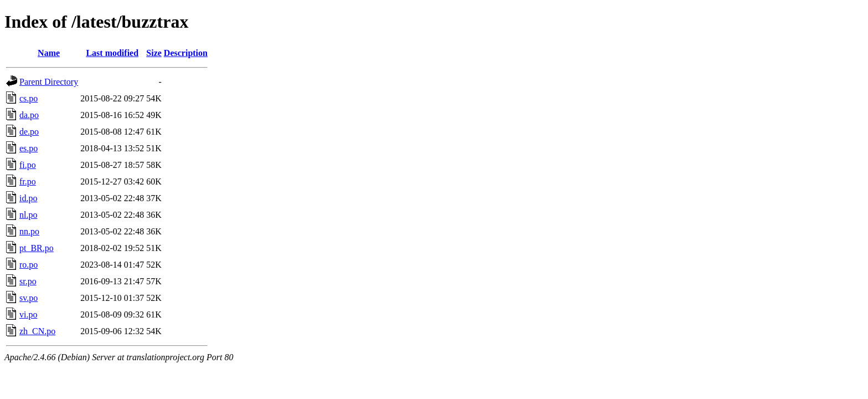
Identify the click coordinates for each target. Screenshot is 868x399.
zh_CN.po (37, 331)
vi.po (28, 314)
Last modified (112, 53)
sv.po (29, 298)
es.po (29, 148)
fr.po (28, 181)
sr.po (28, 281)
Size (154, 53)
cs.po (29, 98)
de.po (29, 132)
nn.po (29, 231)
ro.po (29, 265)
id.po (28, 198)
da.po (29, 115)
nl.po (28, 215)
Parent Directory (49, 82)
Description (186, 53)
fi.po (28, 165)
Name (49, 53)
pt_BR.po (37, 248)
